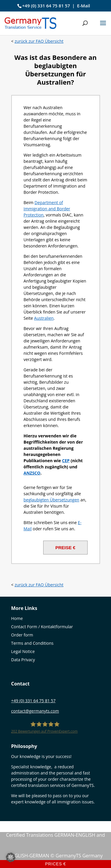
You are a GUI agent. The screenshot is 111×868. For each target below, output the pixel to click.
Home (17, 618)
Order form (22, 635)
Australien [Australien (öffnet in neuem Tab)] (44, 318)
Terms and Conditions (32, 643)
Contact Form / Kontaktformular (42, 627)
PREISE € (65, 548)
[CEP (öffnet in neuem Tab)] (66, 461)
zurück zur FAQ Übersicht (39, 41)
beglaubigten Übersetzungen (52, 500)
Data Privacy (23, 660)
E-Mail (83, 6)
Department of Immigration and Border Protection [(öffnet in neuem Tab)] (47, 209)
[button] (103, 27)
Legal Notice (23, 651)
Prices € (55, 864)
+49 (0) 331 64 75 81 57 (46, 6)
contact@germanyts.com (35, 711)
